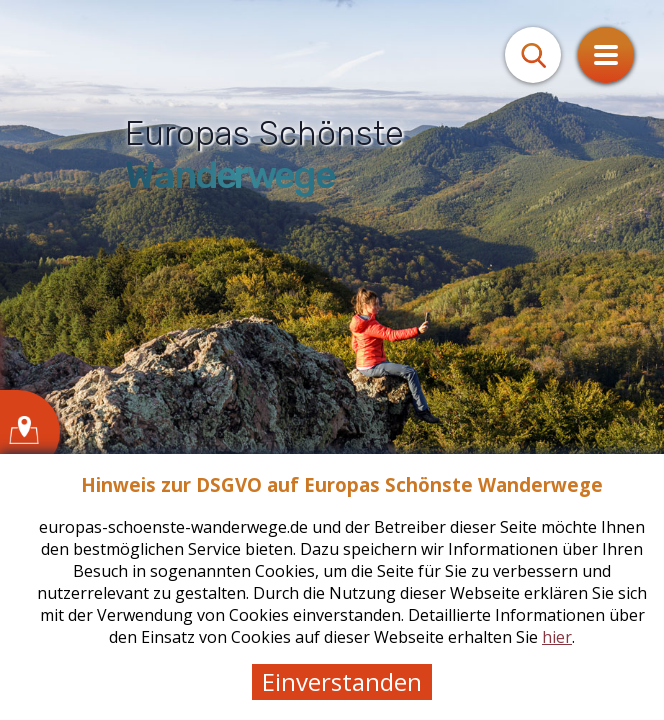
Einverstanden (342, 681)
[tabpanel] (332, 360)
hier (557, 637)
